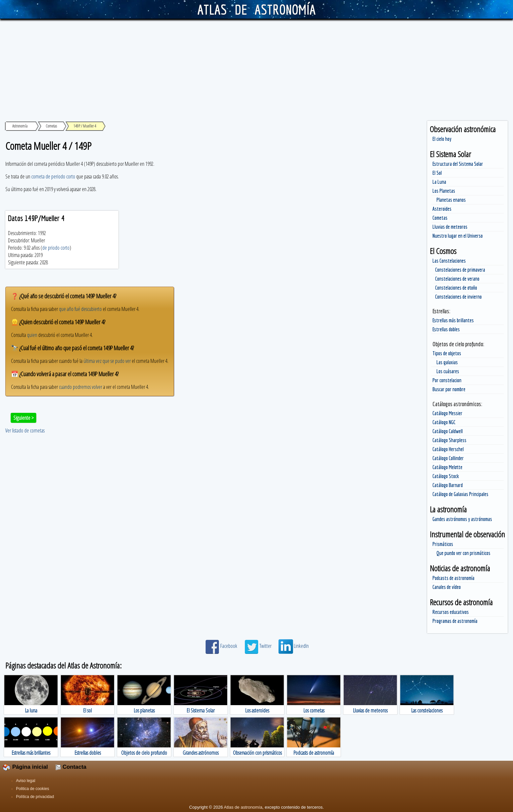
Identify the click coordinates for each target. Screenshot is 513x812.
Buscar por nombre (449, 389)
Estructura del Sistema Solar (458, 164)
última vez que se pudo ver (107, 361)
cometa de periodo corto (53, 176)
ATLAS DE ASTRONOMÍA (256, 9)
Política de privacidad (35, 797)
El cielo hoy (442, 139)
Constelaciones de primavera (460, 270)
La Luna (439, 182)
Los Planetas (444, 191)
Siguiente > (23, 418)
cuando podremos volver (81, 387)
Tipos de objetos (447, 353)
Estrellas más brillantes (453, 320)
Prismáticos (443, 544)
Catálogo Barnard (448, 485)
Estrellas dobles (446, 329)
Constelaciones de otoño (456, 288)
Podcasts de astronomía (453, 578)
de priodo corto (56, 248)
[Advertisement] (256, 69)
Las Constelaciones (449, 261)
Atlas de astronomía (243, 807)
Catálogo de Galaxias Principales (460, 494)
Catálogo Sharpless (449, 440)
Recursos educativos (451, 612)
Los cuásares (448, 371)
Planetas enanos (451, 200)
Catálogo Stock (446, 476)
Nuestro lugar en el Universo (458, 236)
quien (32, 335)
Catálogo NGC (444, 422)
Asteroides (442, 209)
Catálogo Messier (447, 413)
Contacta (71, 767)
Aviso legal (26, 781)
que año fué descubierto (80, 309)
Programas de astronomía (455, 621)
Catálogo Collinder (448, 458)
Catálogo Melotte (447, 467)
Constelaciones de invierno (458, 297)
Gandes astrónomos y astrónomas (462, 519)
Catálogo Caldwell (448, 431)
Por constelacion (447, 380)
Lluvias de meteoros (450, 227)
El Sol (437, 173)
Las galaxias (447, 362)
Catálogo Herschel (448, 449)
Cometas (440, 218)
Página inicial (25, 767)
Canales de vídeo (447, 587)
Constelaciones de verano (457, 279)
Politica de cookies (32, 789)
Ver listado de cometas (25, 430)
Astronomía (20, 126)
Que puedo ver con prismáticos (463, 553)
